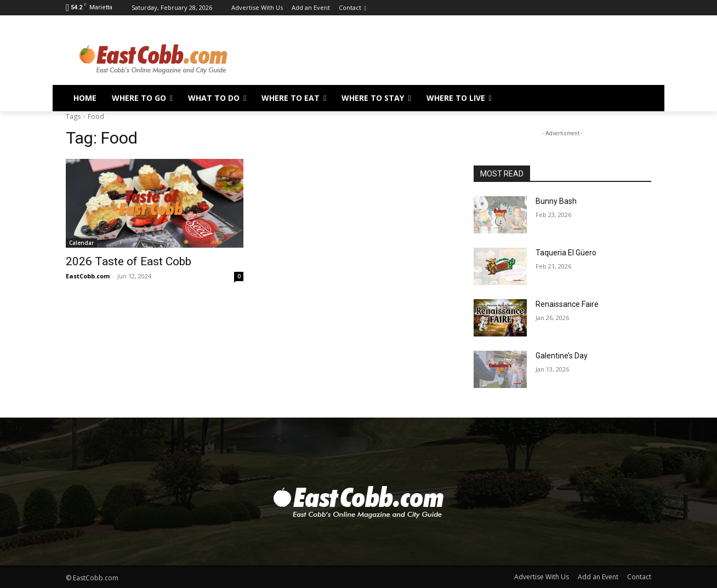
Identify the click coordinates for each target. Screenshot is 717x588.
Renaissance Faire (567, 304)
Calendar (81, 243)
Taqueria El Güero (566, 253)
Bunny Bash (556, 201)
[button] (638, 98)
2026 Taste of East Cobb (129, 261)
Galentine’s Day (562, 356)
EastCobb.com (88, 276)
